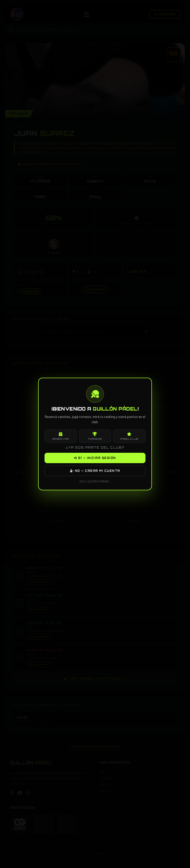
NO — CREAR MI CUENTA (95, 471)
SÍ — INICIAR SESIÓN (95, 458)
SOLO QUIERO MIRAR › (95, 481)
